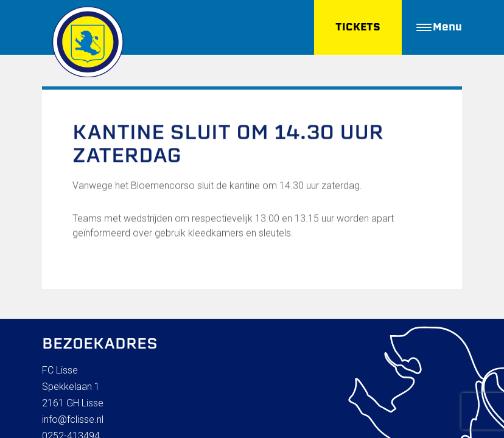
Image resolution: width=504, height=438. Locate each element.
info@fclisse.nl (73, 419)
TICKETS (358, 27)
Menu (439, 27)
